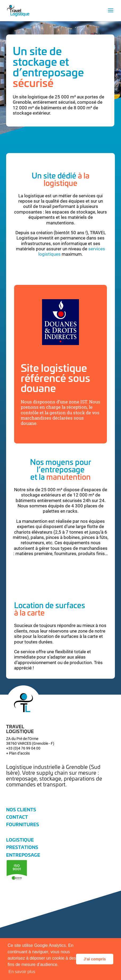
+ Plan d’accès (18, 753)
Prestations (22, 847)
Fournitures (23, 824)
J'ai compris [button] (95, 959)
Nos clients (21, 809)
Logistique (20, 839)
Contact (17, 817)
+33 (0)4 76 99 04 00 (23, 748)
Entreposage (23, 855)
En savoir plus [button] (22, 972)
